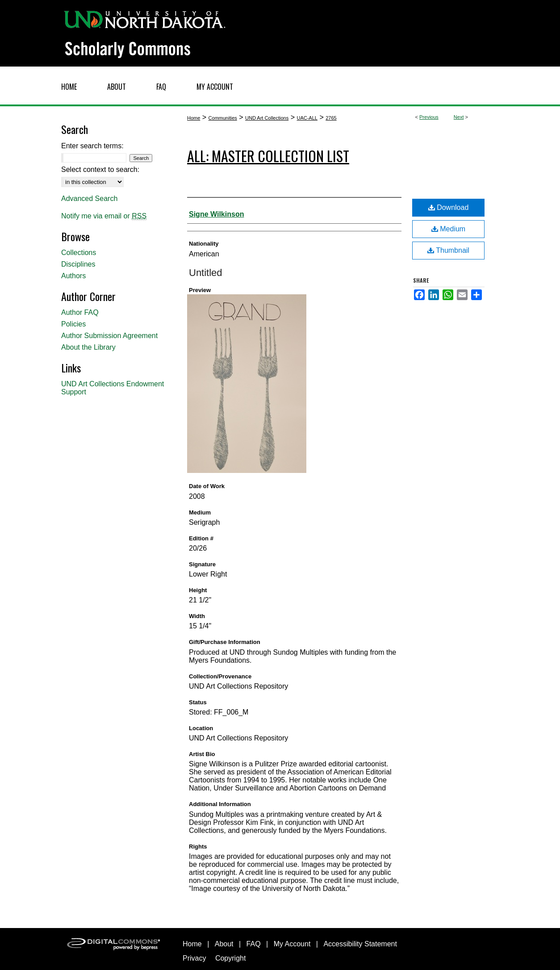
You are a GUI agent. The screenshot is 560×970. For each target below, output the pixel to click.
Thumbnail (448, 250)
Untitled (206, 273)
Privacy (194, 958)
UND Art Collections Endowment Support (113, 388)
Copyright (230, 958)
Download (449, 207)
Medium (448, 229)
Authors (73, 276)
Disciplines (78, 264)
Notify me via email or (104, 216)
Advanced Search (89, 199)
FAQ (254, 944)
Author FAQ (80, 312)
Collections (79, 253)
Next (459, 117)
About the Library (88, 347)
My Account (292, 944)
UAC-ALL (307, 118)
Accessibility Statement (360, 944)
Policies (73, 324)
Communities (223, 118)
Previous (429, 117)
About (224, 944)
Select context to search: (100, 169)
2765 (331, 118)
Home (194, 118)
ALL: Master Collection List (268, 156)
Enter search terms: (92, 146)
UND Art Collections (267, 118)
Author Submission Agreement (109, 336)
